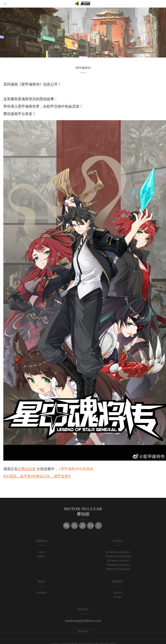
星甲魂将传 (41, 594)
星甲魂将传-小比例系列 (118, 562)
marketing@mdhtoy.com (83, 622)
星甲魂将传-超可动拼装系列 (118, 558)
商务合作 (118, 594)
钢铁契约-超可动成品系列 (118, 570)
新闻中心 (41, 558)
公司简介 (41, 553)
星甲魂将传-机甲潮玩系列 (118, 566)
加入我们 (118, 598)
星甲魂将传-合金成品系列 (118, 553)
